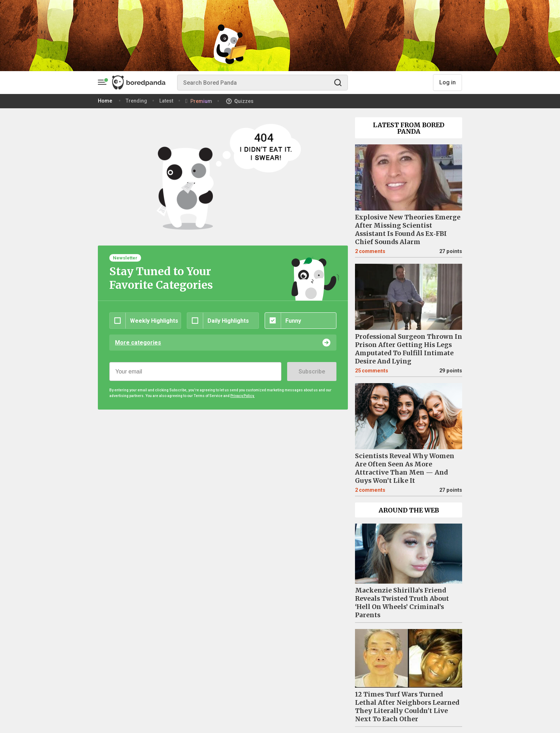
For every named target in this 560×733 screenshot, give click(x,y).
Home (105, 101)
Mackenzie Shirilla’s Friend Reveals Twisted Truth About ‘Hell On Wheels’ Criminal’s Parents (402, 603)
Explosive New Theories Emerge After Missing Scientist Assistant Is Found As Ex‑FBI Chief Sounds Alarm (408, 230)
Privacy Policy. (242, 396)
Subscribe (312, 372)
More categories (138, 343)
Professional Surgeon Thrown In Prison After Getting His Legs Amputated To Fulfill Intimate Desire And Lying (409, 349)
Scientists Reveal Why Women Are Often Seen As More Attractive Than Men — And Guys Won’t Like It (405, 468)
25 (372, 371)
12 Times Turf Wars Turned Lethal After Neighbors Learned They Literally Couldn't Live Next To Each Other (407, 707)
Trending (136, 101)
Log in (447, 82)
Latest (166, 101)
